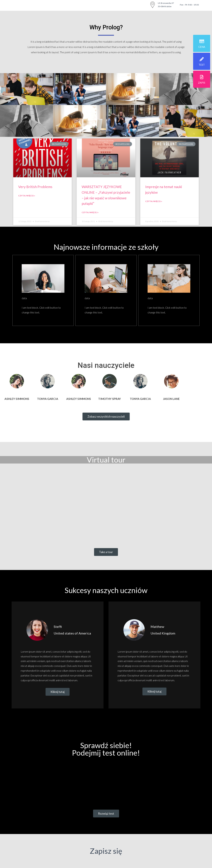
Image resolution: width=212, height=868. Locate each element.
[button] (106, 417)
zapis (202, 83)
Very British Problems (35, 187)
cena (202, 47)
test (202, 65)
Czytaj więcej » (27, 196)
